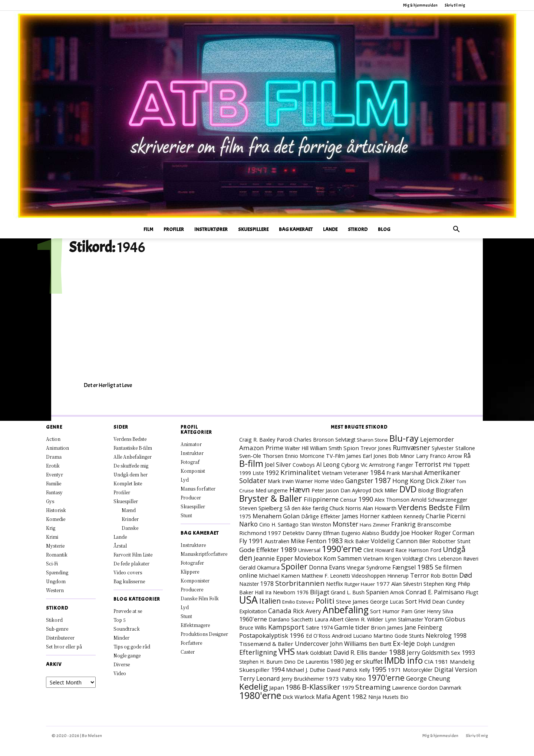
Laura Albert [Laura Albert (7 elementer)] (329, 619)
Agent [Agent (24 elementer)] (341, 696)
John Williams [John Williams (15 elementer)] (349, 644)
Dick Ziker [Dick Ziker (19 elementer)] (441, 481)
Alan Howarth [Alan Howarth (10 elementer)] (380, 508)
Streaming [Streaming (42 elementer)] (373, 687)
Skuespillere (253, 229)
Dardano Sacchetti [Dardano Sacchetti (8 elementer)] (291, 619)
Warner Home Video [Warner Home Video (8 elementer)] (319, 481)
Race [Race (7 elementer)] (401, 550)
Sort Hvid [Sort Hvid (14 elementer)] (418, 601)
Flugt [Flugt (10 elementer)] (472, 592)
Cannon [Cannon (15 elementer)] (407, 541)
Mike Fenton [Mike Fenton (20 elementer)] (309, 541)
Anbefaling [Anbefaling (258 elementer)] (346, 610)
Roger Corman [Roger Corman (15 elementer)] (454, 533)
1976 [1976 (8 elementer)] (303, 592)
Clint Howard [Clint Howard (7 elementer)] (379, 550)
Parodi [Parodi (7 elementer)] (284, 440)
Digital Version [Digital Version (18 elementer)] (456, 669)
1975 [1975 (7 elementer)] (245, 516)
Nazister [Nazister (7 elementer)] (249, 584)
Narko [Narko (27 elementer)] (248, 524)
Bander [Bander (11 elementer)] (378, 653)
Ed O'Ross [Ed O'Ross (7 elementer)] (318, 636)
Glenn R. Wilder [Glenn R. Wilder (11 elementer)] (364, 619)
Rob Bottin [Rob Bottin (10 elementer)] (444, 575)
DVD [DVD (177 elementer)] (408, 489)
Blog (384, 229)
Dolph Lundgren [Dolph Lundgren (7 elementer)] (436, 644)
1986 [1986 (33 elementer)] (293, 687)
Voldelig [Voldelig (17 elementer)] (383, 541)
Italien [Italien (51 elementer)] (270, 601)
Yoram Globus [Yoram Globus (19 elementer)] (445, 619)
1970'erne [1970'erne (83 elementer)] (386, 678)
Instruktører (211, 229)
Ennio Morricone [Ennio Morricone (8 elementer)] (305, 456)
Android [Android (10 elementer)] (342, 635)
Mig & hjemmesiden (420, 5)
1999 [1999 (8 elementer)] (245, 473)
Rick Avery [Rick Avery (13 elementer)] (307, 611)
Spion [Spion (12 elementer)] (351, 448)
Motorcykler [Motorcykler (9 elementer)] (418, 670)
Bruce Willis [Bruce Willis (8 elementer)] (253, 628)
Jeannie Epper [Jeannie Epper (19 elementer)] (273, 558)
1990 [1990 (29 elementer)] (366, 499)
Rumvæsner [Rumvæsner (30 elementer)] (411, 448)
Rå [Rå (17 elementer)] (467, 456)
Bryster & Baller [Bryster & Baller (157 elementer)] (271, 498)
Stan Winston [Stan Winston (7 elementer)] (316, 524)
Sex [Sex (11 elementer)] (456, 653)
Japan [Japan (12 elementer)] (277, 687)
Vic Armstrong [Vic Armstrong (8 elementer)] (378, 465)
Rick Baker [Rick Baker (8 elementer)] (357, 541)
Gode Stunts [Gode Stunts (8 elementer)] (409, 636)
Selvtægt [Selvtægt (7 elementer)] (345, 440)
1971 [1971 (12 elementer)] (395, 670)
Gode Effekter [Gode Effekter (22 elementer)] (259, 550)
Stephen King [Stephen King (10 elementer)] (440, 584)
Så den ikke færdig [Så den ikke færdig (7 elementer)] (306, 508)
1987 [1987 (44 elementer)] (383, 481)
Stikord (358, 229)
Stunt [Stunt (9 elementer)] (464, 541)
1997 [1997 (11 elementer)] (274, 533)
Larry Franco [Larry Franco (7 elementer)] (431, 456)
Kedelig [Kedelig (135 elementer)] (253, 686)
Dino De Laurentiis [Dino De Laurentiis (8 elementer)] (306, 662)
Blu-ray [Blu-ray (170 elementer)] (404, 438)
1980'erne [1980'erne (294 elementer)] (260, 695)
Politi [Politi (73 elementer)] (325, 601)
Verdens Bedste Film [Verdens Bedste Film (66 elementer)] (434, 507)
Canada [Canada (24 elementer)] (280, 611)
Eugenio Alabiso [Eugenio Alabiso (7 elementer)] (360, 533)
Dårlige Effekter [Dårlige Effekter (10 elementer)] (321, 516)
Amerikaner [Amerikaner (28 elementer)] (442, 472)
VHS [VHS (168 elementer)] (287, 651)
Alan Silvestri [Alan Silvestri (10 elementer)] (407, 584)
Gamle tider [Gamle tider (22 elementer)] (352, 627)
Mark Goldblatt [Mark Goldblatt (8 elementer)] (314, 653)
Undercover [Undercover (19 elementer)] (312, 643)
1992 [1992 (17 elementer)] (272, 473)
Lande (330, 229)
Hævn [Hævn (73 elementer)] (300, 489)
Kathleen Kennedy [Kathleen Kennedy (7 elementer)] (403, 516)
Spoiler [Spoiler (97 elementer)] (294, 566)
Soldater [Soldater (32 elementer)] (253, 481)
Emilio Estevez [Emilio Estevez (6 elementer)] (298, 602)
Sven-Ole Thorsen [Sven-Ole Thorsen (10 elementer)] (261, 456)
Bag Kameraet (296, 229)
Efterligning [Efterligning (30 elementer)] (258, 652)
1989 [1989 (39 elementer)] (289, 549)
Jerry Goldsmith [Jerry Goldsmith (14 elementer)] (428, 653)
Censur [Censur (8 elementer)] (348, 500)
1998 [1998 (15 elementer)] (460, 635)
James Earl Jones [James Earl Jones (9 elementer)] (367, 456)
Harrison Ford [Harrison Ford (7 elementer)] (425, 550)
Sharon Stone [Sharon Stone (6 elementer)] (372, 440)
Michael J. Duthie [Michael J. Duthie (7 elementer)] (306, 670)
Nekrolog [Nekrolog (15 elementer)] (439, 635)
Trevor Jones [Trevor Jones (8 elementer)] (376, 448)
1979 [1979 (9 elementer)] (348, 688)
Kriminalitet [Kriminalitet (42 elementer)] (300, 472)
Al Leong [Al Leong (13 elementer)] (328, 465)
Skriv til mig (455, 5)
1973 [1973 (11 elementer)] (332, 679)
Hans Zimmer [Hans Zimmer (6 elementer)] (375, 525)
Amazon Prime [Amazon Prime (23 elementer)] (261, 448)
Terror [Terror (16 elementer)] (420, 575)
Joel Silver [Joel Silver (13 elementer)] (278, 465)
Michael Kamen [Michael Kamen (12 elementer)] (279, 575)
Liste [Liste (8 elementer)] (258, 473)
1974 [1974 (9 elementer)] (327, 628)
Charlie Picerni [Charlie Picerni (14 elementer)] (446, 516)
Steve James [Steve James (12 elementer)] (352, 601)
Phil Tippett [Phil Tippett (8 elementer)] (456, 465)
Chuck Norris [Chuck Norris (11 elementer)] (345, 508)
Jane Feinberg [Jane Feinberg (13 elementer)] (423, 627)
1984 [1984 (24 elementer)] (378, 472)
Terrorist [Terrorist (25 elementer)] (428, 464)
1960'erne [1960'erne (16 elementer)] (253, 619)
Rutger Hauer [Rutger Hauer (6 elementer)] (360, 584)
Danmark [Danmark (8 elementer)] (450, 688)
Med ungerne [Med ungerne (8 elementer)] (272, 490)
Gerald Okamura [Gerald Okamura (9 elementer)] (259, 567)
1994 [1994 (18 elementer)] (278, 669)
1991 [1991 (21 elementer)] (256, 541)
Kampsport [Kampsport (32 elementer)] (286, 627)
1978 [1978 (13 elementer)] (267, 584)
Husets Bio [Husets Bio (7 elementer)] (395, 697)
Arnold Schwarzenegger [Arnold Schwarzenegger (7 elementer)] (439, 500)
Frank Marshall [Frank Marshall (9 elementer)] (404, 473)
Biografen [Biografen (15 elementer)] (449, 490)
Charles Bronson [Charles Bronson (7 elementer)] (314, 440)
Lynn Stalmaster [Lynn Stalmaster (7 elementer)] (404, 619)
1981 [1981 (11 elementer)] (442, 661)
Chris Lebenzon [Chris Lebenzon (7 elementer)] (443, 559)
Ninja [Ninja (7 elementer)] (375, 697)
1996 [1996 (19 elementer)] (297, 635)
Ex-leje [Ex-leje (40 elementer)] (404, 643)
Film (148, 229)
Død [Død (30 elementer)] (466, 575)
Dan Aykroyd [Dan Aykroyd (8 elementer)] (356, 490)
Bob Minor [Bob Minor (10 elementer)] (401, 456)
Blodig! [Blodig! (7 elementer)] (426, 490)
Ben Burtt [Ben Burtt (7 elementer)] (380, 644)
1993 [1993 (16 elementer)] (468, 653)
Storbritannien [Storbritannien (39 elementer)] (300, 583)
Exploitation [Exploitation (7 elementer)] (253, 611)
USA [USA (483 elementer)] (248, 600)
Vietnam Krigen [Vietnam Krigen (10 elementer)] (382, 558)
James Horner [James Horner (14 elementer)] (361, 516)
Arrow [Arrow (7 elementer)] (455, 456)
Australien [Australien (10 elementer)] (277, 541)
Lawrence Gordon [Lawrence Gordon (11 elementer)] (415, 687)
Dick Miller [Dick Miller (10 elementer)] (385, 490)
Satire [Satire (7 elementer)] (313, 628)
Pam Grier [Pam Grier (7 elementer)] (413, 611)
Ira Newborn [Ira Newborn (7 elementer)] (280, 592)
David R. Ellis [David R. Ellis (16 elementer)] (350, 653)
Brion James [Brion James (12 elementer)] (387, 627)
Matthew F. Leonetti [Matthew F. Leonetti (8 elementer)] (326, 576)
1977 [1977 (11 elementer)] (383, 584)
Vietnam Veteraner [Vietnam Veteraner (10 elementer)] (345, 473)
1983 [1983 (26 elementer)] (335, 541)
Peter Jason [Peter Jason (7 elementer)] (325, 490)
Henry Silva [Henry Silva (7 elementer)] (440, 611)
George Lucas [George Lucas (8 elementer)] (387, 602)
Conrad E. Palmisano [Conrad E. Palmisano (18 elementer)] (435, 592)
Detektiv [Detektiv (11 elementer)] (294, 533)
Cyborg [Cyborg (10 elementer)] (350, 465)
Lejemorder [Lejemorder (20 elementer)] (437, 439)
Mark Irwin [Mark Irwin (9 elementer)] (281, 481)
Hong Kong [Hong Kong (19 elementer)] (408, 481)
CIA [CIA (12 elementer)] (429, 661)
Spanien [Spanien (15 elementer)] (377, 592)
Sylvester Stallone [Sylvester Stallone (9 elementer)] (453, 448)
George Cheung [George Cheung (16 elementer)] (428, 679)
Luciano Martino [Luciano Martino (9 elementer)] (373, 636)
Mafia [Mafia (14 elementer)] (323, 697)
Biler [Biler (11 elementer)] (425, 541)
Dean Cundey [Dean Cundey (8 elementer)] (448, 602)
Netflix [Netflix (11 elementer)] (334, 584)
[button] (456, 230)
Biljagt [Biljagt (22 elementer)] (320, 592)
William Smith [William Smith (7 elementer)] (326, 448)
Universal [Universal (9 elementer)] (309, 550)
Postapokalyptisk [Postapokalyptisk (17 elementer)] (264, 635)
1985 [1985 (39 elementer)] (425, 567)
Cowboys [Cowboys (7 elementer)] (304, 465)
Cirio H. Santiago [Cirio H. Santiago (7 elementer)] (279, 524)
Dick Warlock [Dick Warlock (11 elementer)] (299, 697)
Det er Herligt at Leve (108, 385)
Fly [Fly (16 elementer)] (243, 541)
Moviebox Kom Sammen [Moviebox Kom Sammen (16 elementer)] (328, 558)
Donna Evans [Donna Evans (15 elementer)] (327, 567)
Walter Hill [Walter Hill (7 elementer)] (297, 448)
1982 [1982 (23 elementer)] (359, 696)
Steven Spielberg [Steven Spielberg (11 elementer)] (261, 508)
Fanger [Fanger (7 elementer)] (405, 465)
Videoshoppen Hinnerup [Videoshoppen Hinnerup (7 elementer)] (380, 576)
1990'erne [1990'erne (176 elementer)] (342, 549)
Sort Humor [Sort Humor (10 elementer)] (385, 611)
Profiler (174, 229)
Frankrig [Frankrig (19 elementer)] (403, 524)
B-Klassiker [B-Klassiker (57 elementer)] (321, 687)
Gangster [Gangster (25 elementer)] (359, 481)
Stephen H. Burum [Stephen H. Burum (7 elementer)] (261, 662)
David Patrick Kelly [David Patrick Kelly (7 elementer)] (348, 670)
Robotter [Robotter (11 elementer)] (444, 541)
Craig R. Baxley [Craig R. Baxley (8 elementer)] (257, 440)
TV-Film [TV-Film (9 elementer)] (335, 456)
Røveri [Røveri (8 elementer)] (471, 559)
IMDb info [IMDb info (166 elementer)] (403, 660)
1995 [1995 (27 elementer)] (379, 669)
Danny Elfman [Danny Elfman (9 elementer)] (323, 533)
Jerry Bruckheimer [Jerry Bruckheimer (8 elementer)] (303, 679)
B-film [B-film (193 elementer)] (251, 463)
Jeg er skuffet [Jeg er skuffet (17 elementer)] (364, 661)
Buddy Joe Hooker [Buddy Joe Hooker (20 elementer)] (407, 533)
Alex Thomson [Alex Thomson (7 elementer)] (392, 500)
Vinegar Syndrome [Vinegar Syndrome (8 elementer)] (369, 567)
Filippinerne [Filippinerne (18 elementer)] (321, 499)
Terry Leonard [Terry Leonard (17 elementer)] (260, 679)
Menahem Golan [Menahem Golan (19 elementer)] (276, 516)
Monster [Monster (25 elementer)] (345, 524)
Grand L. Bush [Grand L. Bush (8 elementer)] (348, 592)
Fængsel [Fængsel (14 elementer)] (404, 567)
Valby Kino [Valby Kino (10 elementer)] (353, 679)
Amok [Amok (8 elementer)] (397, 592)
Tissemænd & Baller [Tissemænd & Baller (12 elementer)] (266, 644)
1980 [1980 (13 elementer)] (337, 661)
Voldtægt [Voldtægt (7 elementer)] (413, 559)
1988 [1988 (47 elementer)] (397, 652)
